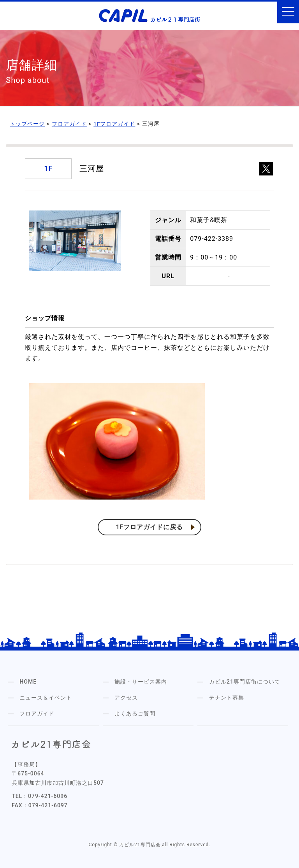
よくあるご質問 (135, 713)
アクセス (126, 697)
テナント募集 (227, 697)
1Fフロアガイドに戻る (150, 527)
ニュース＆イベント (46, 697)
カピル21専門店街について (245, 681)
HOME (28, 681)
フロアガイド (37, 713)
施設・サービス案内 (141, 681)
